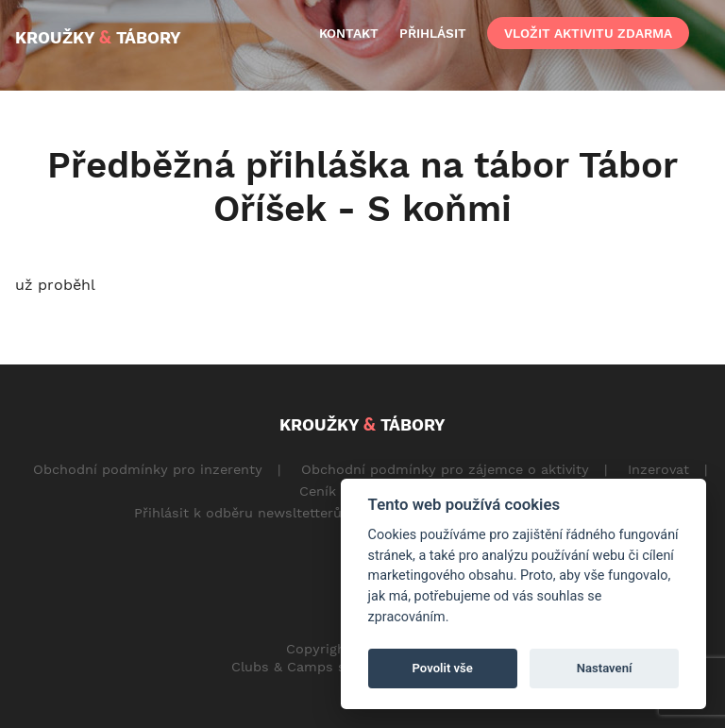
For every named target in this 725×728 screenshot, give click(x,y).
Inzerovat (658, 469)
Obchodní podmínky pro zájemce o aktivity (445, 469)
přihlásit (433, 33)
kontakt (349, 33)
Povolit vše (443, 668)
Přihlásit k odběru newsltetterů (238, 513)
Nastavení (605, 668)
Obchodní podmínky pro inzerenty (148, 469)
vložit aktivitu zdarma (588, 33)
